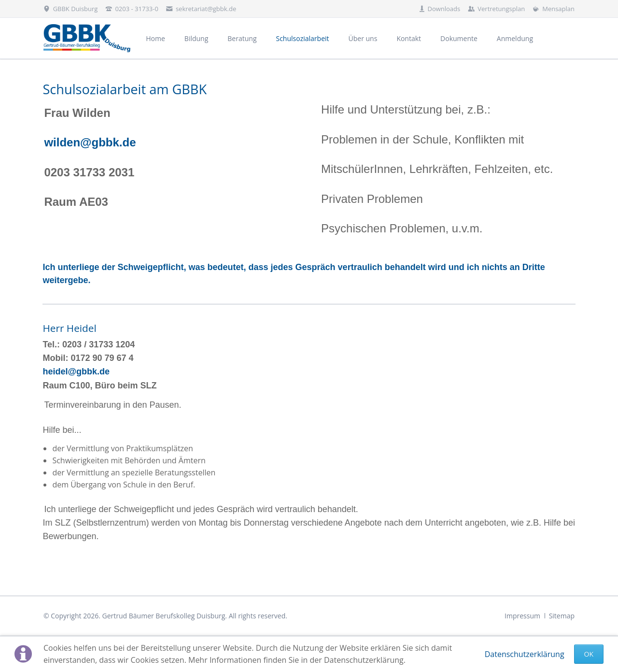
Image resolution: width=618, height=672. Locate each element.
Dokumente (459, 38)
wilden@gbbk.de (90, 142)
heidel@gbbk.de (76, 372)
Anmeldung (515, 38)
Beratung (242, 38)
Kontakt (409, 38)
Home (155, 38)
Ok (589, 654)
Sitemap (562, 616)
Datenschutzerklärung (525, 654)
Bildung (196, 38)
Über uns (363, 38)
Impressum (522, 616)
